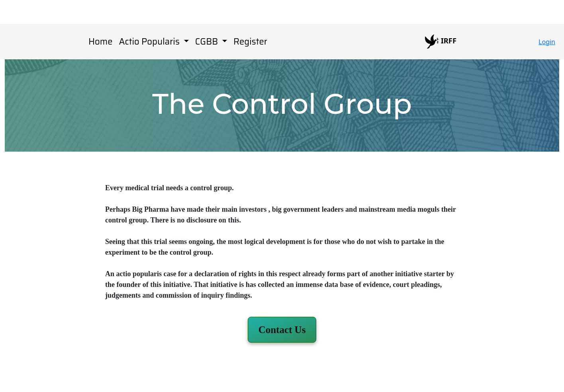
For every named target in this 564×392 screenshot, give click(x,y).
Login (547, 42)
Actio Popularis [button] (150, 42)
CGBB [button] (208, 42)
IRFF (441, 42)
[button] (282, 330)
